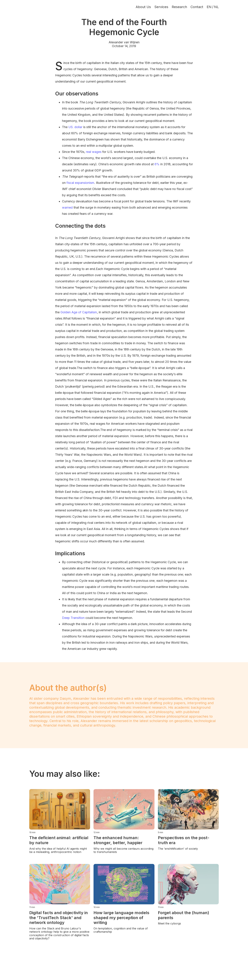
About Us (143, 7)
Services (161, 7)
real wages (94, 152)
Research (179, 7)
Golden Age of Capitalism (79, 312)
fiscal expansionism (80, 183)
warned (67, 207)
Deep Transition (73, 618)
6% (157, 164)
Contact (197, 7)
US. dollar (75, 127)
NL (216, 7)
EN (209, 7)
